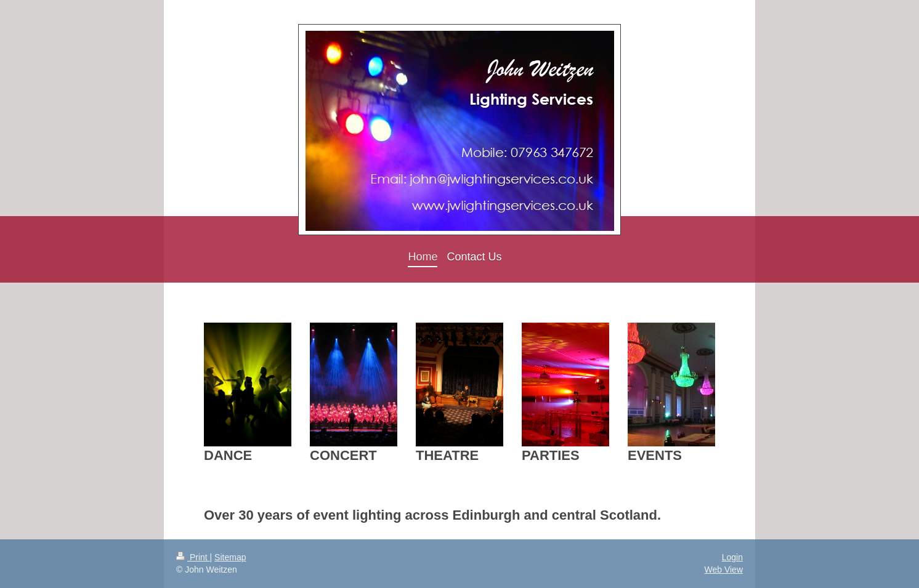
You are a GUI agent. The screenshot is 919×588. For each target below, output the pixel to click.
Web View (723, 570)
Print (193, 557)
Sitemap (230, 557)
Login (732, 557)
